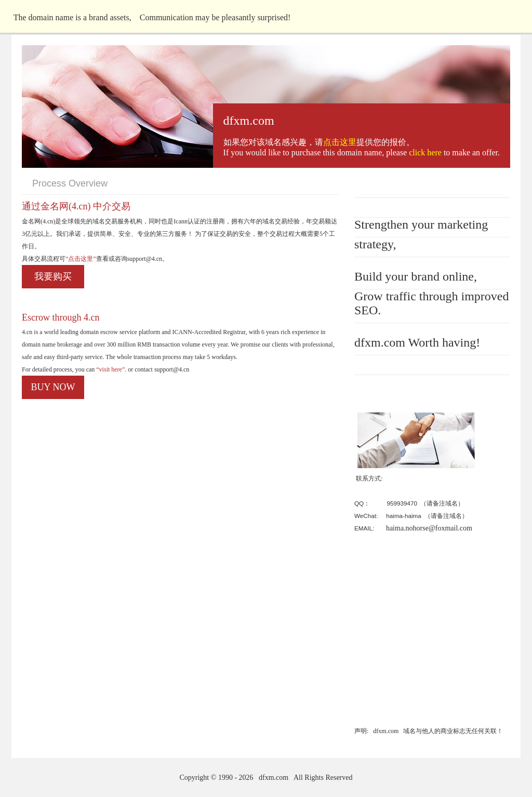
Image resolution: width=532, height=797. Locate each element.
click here (425, 152)
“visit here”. (110, 369)
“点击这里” (81, 259)
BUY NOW (53, 387)
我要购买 (53, 276)
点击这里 (340, 142)
